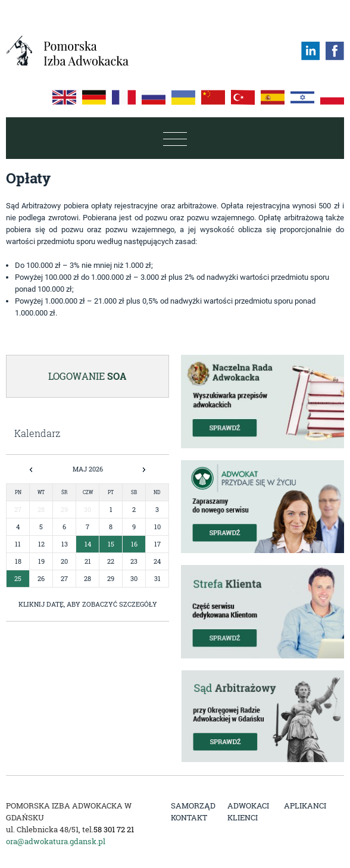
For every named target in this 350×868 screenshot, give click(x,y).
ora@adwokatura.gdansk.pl (56, 841)
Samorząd (193, 805)
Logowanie (87, 376)
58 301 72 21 (114, 829)
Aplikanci (305, 805)
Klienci (243, 817)
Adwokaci (248, 805)
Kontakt (189, 817)
